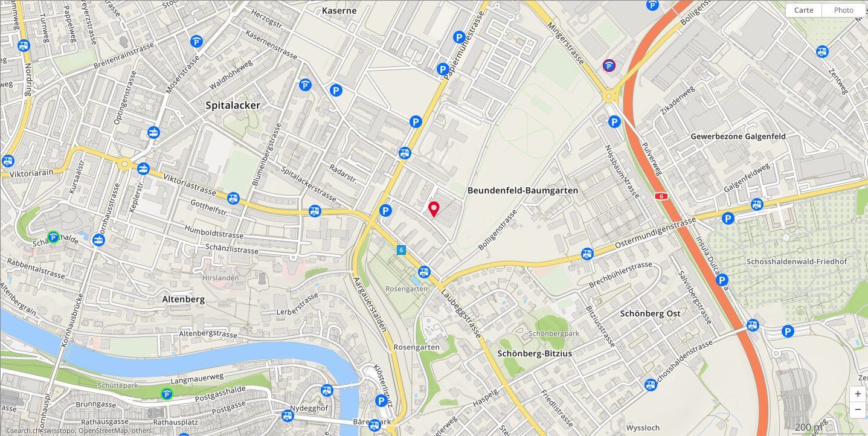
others (142, 431)
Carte (804, 10)
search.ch (25, 431)
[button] (858, 394)
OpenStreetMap (103, 431)
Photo (844, 10)
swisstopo (59, 431)
